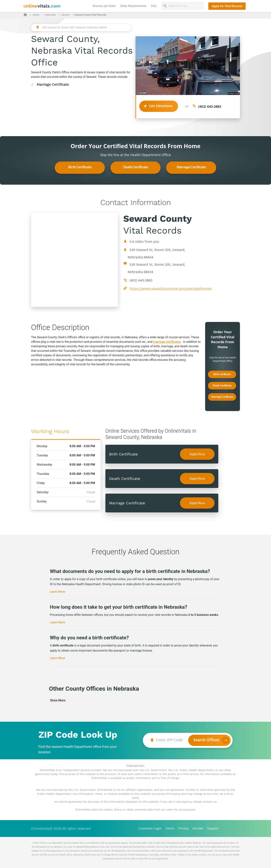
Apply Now (197, 454)
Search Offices (206, 740)
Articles (198, 829)
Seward (65, 15)
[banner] (42, 6)
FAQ (154, 6)
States (36, 15)
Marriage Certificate (53, 85)
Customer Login (150, 829)
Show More (58, 700)
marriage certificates (167, 342)
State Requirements (133, 6)
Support (213, 829)
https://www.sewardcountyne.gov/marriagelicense (171, 289)
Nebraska (51, 15)
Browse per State (105, 6)
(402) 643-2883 (210, 107)
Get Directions (159, 106)
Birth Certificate (80, 167)
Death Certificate (136, 167)
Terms (170, 829)
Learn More (57, 592)
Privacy (183, 829)
